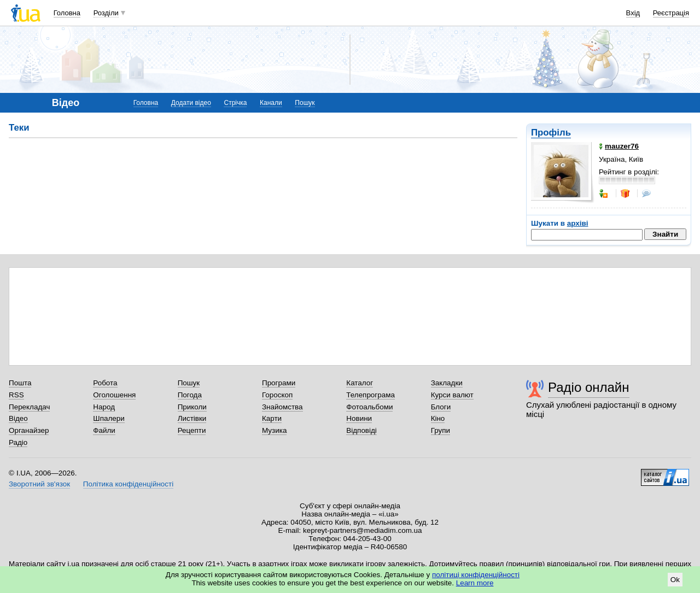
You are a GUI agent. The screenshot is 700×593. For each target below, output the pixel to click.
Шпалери (109, 418)
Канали (271, 103)
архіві (578, 223)
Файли (104, 430)
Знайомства (282, 407)
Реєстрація (671, 13)
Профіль (551, 133)
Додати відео (191, 103)
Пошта (20, 383)
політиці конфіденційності (476, 575)
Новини (359, 418)
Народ (104, 407)
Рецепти (192, 430)
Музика (274, 430)
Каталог (360, 383)
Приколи (192, 407)
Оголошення (114, 395)
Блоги (441, 407)
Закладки (447, 383)
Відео (18, 418)
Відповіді (361, 430)
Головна (67, 13)
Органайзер (29, 430)
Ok (675, 580)
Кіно (438, 418)
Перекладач (29, 407)
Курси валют (452, 395)
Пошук (305, 103)
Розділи (106, 13)
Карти (272, 418)
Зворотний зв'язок (39, 484)
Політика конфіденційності (128, 484)
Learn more (475, 583)
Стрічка (235, 103)
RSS (16, 395)
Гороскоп (277, 395)
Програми (279, 383)
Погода (190, 395)
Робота (105, 383)
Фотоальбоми (369, 407)
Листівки (192, 418)
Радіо (18, 442)
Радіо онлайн (589, 387)
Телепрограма (371, 395)
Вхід (633, 13)
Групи (441, 430)
